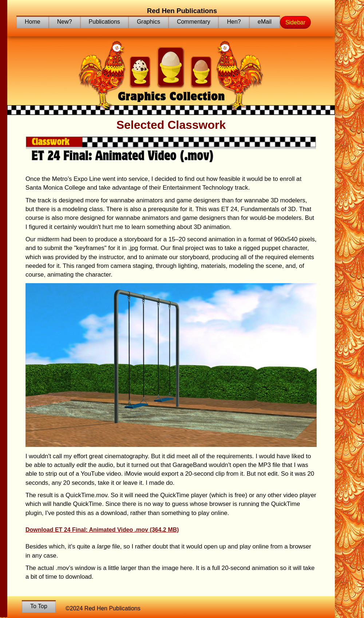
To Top (39, 606)
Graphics (149, 22)
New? (65, 22)
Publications (104, 22)
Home (33, 22)
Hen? (234, 22)
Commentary (194, 22)
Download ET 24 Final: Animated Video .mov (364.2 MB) (102, 530)
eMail (265, 22)
